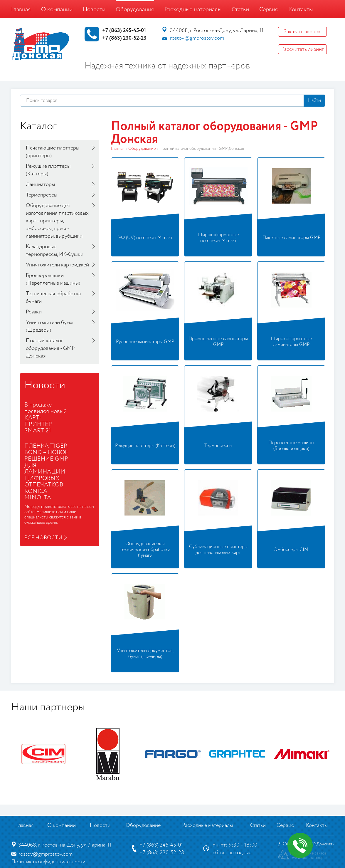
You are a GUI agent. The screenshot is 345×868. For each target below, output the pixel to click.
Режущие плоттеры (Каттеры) (48, 170)
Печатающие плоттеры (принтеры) (53, 152)
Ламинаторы (40, 184)
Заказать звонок (302, 32)
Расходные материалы (193, 10)
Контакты (301, 10)
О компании (57, 10)
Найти (314, 101)
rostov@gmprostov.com (197, 38)
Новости (94, 10)
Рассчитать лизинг (302, 49)
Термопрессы (42, 195)
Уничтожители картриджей (57, 265)
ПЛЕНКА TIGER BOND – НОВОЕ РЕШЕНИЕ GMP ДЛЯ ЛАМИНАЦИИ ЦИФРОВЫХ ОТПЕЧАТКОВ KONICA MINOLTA (46, 472)
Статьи (240, 10)
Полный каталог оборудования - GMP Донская (50, 348)
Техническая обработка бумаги (53, 298)
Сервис (269, 10)
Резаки (34, 312)
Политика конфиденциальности (48, 862)
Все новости (43, 538)
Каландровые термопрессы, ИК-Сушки (55, 251)
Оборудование (135, 10)
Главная (21, 10)
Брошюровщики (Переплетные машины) (53, 279)
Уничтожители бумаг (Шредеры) (50, 326)
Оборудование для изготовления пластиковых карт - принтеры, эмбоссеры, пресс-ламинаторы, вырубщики (57, 221)
